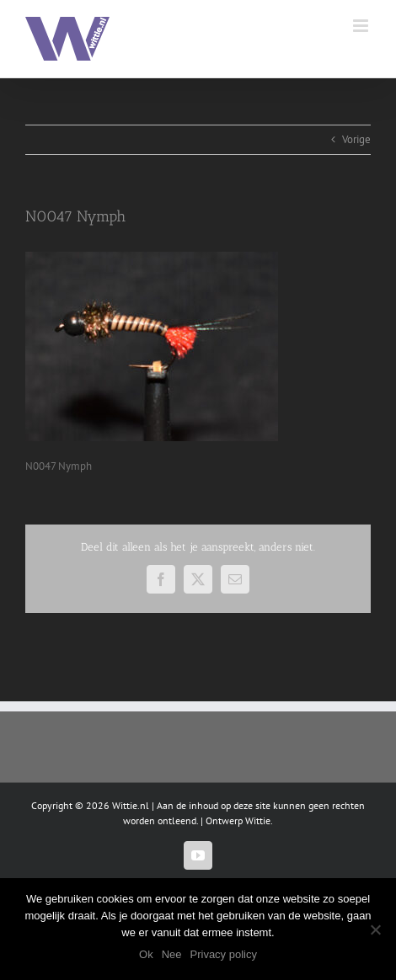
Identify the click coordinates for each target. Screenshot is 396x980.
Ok (146, 954)
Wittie (258, 820)
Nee (172, 954)
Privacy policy (224, 954)
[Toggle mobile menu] (362, 26)
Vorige (356, 139)
